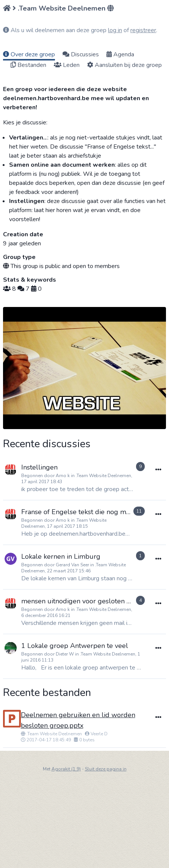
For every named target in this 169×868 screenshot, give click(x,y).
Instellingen (39, 467)
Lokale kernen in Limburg (61, 556)
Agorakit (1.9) (66, 769)
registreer (143, 30)
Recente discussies (47, 444)
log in (115, 30)
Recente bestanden (47, 693)
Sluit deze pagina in (106, 769)
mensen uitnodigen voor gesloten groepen (87, 601)
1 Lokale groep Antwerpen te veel (75, 646)
